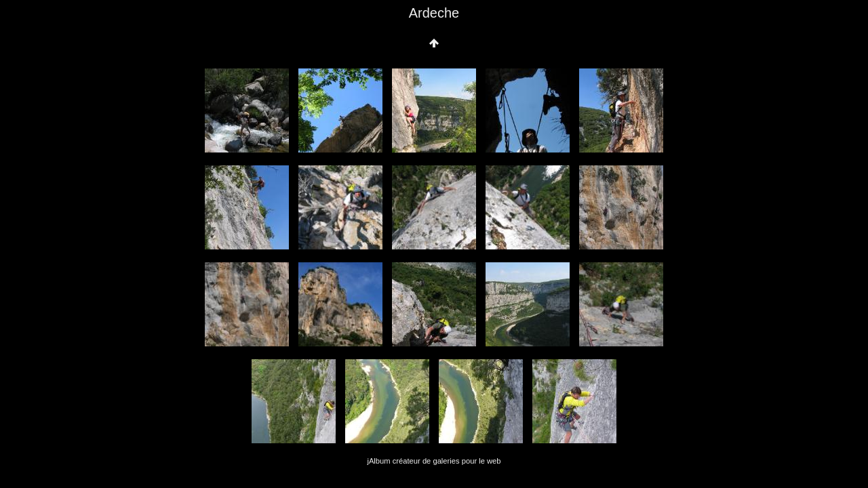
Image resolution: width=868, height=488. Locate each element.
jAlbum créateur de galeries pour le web (434, 461)
